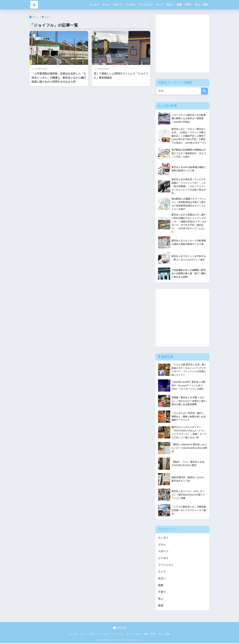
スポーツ (118, 5)
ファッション (146, 5)
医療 (179, 5)
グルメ (106, 5)
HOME (120, 629)
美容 (205, 5)
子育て (188, 5)
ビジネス (130, 5)
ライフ (160, 5)
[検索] (204, 91)
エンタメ (95, 5)
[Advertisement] (182, 46)
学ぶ (198, 5)
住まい (170, 5)
